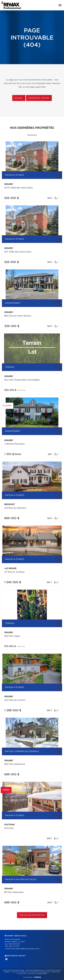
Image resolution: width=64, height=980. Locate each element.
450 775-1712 (14, 946)
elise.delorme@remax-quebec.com (26, 949)
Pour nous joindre (39, 98)
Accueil (19, 98)
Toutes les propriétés (32, 915)
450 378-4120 (14, 944)
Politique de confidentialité (40, 972)
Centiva (37, 977)
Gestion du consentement (37, 974)
